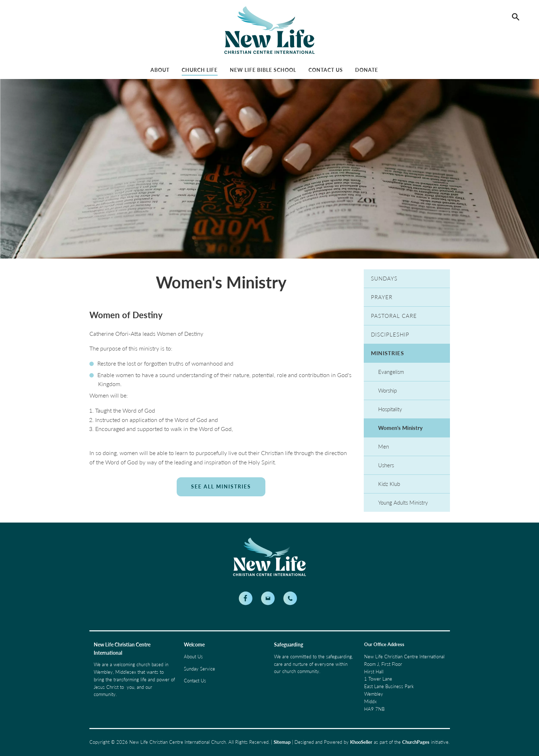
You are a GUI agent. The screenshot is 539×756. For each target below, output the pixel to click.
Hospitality (390, 409)
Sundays (384, 278)
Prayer (382, 297)
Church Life (200, 70)
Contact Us (326, 70)
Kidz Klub (389, 484)
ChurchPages (416, 742)
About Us (193, 657)
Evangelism (391, 372)
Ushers (386, 465)
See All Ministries (221, 486)
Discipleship (390, 334)
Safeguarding (289, 644)
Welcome (194, 644)
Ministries (387, 353)
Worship (387, 390)
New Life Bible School (263, 70)
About (160, 70)
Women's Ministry (400, 428)
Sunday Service (199, 669)
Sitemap (282, 742)
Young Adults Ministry (403, 502)
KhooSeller (361, 742)
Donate (367, 70)
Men (384, 446)
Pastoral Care (394, 316)
